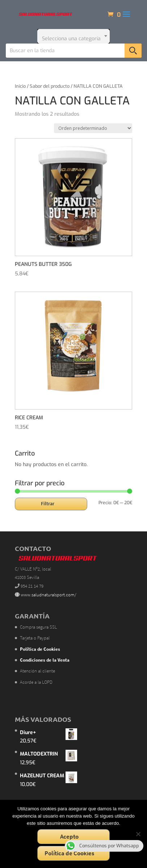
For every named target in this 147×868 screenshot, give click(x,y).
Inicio (20, 86)
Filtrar (48, 503)
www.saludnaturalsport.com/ (46, 595)
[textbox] (73, 36)
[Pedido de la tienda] (93, 128)
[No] (138, 834)
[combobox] (73, 36)
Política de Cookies (69, 853)
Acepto (69, 836)
